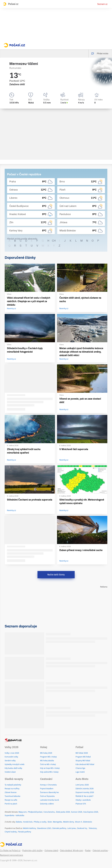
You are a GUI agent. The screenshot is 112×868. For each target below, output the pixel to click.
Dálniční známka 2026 (85, 789)
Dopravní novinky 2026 (85, 792)
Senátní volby (10, 761)
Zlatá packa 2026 (63, 812)
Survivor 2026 (77, 812)
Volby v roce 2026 (12, 753)
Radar (88, 850)
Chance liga (80, 768)
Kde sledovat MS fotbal (85, 764)
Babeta (19, 822)
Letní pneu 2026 (82, 785)
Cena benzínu (49, 812)
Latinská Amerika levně (50, 800)
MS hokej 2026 (46, 753)
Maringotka (57, 822)
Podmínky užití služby (32, 850)
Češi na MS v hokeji (48, 764)
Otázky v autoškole (83, 800)
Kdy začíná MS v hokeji (49, 772)
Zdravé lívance (11, 792)
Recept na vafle (11, 800)
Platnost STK (81, 804)
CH (54, 241)
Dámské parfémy (59, 828)
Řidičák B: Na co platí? (85, 796)
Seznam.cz (102, 4)
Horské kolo (28, 822)
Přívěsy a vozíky (40, 822)
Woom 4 (79, 822)
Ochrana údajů (51, 850)
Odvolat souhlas (100, 850)
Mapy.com (23, 812)
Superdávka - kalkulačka (14, 815)
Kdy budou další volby (13, 768)
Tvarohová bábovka (12, 796)
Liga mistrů (80, 772)
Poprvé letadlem (47, 789)
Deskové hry (82, 828)
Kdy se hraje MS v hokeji (50, 768)
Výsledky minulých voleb (15, 764)
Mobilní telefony (29, 828)
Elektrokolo (88, 822)
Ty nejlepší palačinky (13, 785)
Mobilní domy (69, 822)
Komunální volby (11, 757)
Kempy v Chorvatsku (48, 785)
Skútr (50, 822)
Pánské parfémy (24, 832)
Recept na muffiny (12, 789)
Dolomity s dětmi (47, 804)
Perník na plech (11, 804)
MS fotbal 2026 (82, 753)
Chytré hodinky (11, 832)
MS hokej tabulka (47, 761)
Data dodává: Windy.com (72, 850)
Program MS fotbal (83, 757)
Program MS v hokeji (48, 757)
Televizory (93, 828)
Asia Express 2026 (91, 812)
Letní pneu (72, 828)
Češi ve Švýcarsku (47, 796)
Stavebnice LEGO (44, 828)
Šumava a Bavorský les (49, 792)
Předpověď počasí (35, 812)
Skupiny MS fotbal (83, 761)
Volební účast (10, 772)
